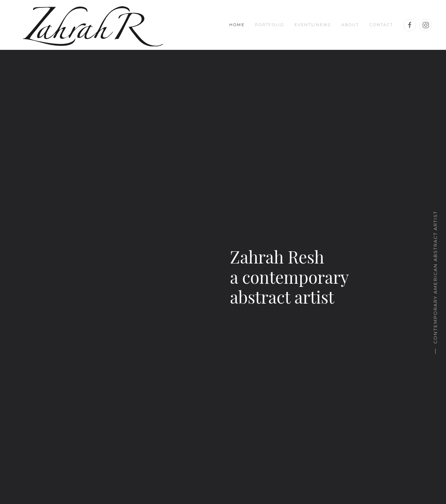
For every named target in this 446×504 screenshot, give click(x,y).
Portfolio (270, 25)
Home (237, 25)
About (350, 25)
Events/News (313, 25)
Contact (381, 25)
